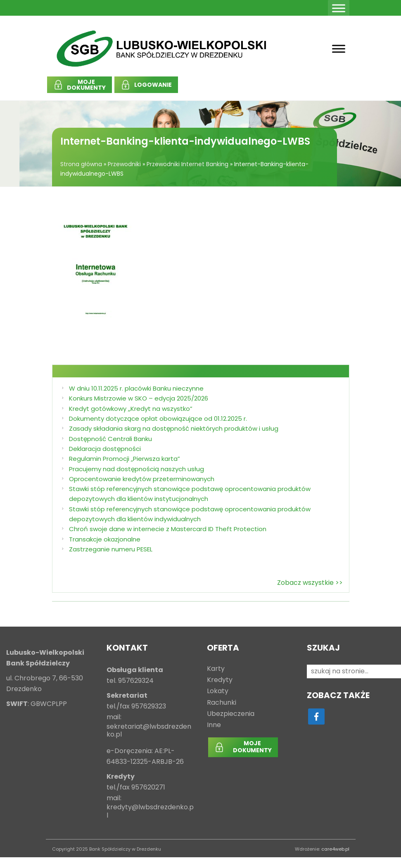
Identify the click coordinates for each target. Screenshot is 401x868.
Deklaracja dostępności (105, 449)
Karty (216, 669)
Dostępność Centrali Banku (110, 439)
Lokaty (218, 691)
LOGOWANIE (153, 85)
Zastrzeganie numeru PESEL (111, 549)
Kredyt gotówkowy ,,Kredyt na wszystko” (131, 409)
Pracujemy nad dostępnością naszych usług (136, 469)
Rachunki (222, 703)
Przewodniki (124, 164)
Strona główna (81, 164)
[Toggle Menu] (339, 8)
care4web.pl (335, 849)
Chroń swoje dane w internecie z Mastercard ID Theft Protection (168, 529)
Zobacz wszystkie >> (310, 583)
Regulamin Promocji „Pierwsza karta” (125, 459)
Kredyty (220, 680)
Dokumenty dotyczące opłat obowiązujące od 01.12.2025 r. (158, 418)
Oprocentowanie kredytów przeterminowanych (142, 479)
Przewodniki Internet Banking (187, 164)
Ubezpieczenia (231, 714)
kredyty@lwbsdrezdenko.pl (150, 811)
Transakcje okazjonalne (105, 539)
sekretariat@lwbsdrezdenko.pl (149, 731)
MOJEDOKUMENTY (86, 85)
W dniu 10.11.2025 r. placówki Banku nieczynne (136, 388)
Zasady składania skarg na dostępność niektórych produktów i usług (174, 428)
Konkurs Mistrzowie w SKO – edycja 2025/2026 (139, 398)
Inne (214, 725)
